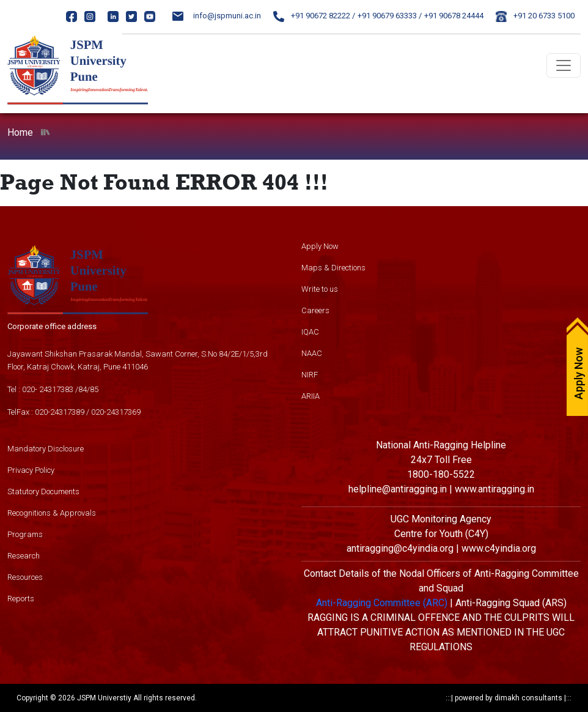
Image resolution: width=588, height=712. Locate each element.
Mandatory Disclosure (46, 449)
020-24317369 (116, 412)
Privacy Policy (31, 470)
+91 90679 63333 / (390, 16)
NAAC (312, 353)
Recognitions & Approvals (52, 513)
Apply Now (320, 246)
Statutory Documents (43, 491)
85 (94, 389)
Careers (315, 310)
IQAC (310, 332)
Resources (25, 577)
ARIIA (311, 396)
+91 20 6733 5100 (535, 16)
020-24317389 (60, 412)
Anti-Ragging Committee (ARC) (382, 603)
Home (20, 132)
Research (24, 556)
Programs (25, 534)
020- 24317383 (48, 389)
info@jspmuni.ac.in (217, 16)
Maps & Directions (333, 268)
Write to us (320, 289)
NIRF (310, 375)
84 (83, 389)
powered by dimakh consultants (509, 698)
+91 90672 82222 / (314, 16)
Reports (21, 599)
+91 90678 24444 (454, 16)
